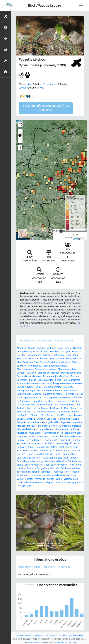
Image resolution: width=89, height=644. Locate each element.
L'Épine (73, 408)
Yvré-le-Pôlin (25, 486)
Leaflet (76, 239)
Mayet (63, 422)
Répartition (49, 567)
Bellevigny (59, 355)
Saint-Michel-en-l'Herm (63, 465)
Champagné (35, 366)
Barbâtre (78, 348)
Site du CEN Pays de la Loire (36, 635)
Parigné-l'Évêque (73, 436)
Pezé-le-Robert (34, 440)
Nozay (40, 436)
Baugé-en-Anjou (26, 351)
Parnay (20, 440)
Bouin (75, 355)
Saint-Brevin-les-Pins (28, 451)
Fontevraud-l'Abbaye (49, 383)
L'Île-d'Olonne (47, 415)
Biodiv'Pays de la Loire (44, 5)
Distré (28, 376)
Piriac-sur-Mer (50, 440)
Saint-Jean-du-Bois (52, 458)
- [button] (20, 141)
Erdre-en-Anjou (46, 380)
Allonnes (21, 348)
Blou (68, 355)
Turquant (32, 475)
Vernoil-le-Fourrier (45, 479)
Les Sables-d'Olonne (27, 415)
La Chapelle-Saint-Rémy (56, 397)
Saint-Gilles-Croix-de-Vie (40, 454)
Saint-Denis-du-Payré (51, 451)
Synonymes (64, 567)
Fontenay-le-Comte (27, 383)
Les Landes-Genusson (43, 412)
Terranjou (46, 472)
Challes (66, 362)
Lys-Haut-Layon (33, 422)
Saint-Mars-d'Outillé (56, 461)
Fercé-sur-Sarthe (72, 380)
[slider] (61, 231)
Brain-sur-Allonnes (38, 359)
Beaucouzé (42, 351)
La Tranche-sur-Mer (65, 405)
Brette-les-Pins (30, 362)
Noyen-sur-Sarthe (26, 436)
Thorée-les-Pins (60, 472)
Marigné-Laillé (51, 422)
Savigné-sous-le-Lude (48, 468)
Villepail (49, 482)
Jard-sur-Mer (69, 390)
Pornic (76, 440)
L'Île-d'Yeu (61, 415)
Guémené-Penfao (53, 387)
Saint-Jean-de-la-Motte (29, 458)
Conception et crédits (58, 635)
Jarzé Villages (24, 394)
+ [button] (20, 131)
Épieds (33, 380)
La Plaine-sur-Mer (26, 405)
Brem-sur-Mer (57, 359)
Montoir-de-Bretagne (70, 426)
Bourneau (22, 359)
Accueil (20, 635)
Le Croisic (43, 408)
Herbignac (22, 390)
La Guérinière (24, 401)
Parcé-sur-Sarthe (54, 436)
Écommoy (22, 380)
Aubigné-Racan (55, 348)
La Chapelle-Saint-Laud (30, 397)
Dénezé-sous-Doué (71, 373)
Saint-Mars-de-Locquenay (30, 461)
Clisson (21, 373)
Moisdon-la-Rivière (48, 426)
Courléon (31, 373)
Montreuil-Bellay (25, 429)
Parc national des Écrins (67, 642)
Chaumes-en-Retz (67, 369)
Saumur (31, 468)
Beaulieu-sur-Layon (60, 351)
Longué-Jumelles (26, 419)
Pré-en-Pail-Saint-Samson (30, 443)
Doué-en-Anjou (51, 376)
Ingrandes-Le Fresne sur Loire (45, 390)
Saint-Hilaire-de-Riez (65, 454)
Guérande (68, 387)
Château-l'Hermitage (45, 369)
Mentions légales (76, 635)
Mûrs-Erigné (35, 433)
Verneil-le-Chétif (25, 479)
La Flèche (76, 397)
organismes (45, 341)
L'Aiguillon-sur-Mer (42, 401)
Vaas (41, 475)
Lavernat (31, 408)
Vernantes (71, 475)
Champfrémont (25, 369)
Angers (31, 348)
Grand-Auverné (26, 387)
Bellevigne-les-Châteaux (39, 355)
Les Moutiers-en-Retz (68, 412)
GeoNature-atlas (35, 642)
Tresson (75, 472)
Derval (20, 376)
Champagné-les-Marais (55, 366)
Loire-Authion (75, 415)
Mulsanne (22, 433)
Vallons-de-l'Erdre (55, 475)
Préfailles (50, 443)
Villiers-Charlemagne (66, 482)
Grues (39, 387)
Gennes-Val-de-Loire (72, 383)
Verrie (59, 479)
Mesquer (32, 426)
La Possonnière (45, 405)
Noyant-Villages (73, 433)
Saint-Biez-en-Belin (69, 447)
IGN (84, 239)
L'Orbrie (41, 419)
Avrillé (68, 348)
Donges (37, 376)
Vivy (81, 482)
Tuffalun (21, 475)
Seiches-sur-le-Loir (70, 468)
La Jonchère (60, 401)
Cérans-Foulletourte (50, 362)
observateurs (64, 341)
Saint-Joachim (71, 458)
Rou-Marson (42, 447)
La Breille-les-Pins (74, 394)
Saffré (54, 447)
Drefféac (65, 376)
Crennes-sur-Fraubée (49, 373)
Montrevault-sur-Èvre (67, 429)
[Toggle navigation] (81, 6)
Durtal (74, 376)
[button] (20, 136)
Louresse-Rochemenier (59, 419)
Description (25, 567)
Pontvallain (65, 440)
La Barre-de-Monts (53, 394)
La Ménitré (74, 401)
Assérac (41, 348)
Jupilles (37, 394)
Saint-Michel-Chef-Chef (37, 465)
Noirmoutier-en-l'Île (53, 433)
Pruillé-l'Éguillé (64, 443)
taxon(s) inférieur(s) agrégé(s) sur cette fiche (46, 108)
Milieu (37, 567)
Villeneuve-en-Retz (33, 482)
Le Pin (64, 408)
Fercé (58, 380)
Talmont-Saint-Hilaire (28, 472)
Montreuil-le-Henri (45, 429)
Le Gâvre (55, 408)
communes (26, 341)
